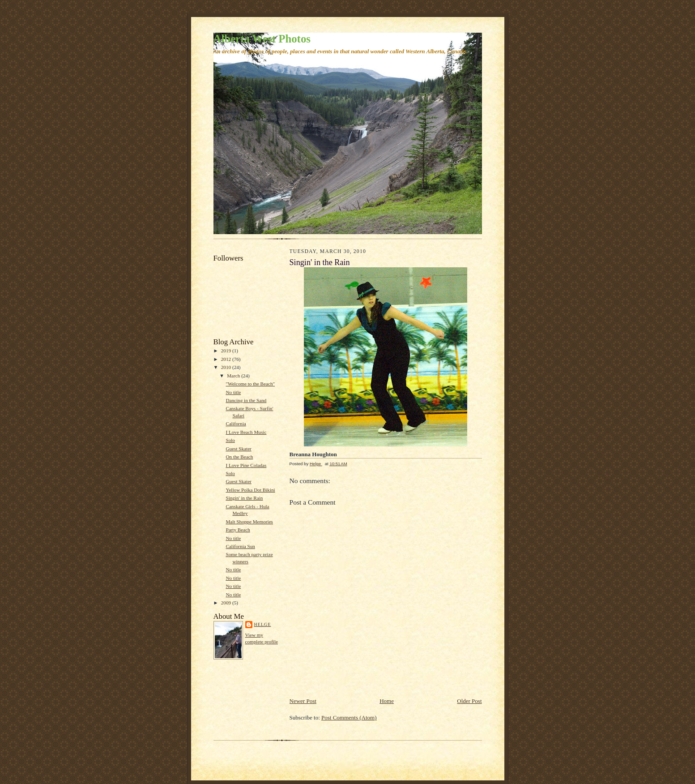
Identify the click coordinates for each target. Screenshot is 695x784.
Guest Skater (238, 449)
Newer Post (303, 701)
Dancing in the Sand (246, 400)
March (234, 376)
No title (233, 392)
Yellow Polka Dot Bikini (250, 490)
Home (387, 701)
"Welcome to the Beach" (250, 384)
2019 (227, 351)
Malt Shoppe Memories (249, 522)
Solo (230, 440)
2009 (227, 603)
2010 (227, 367)
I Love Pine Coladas (246, 465)
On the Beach (239, 457)
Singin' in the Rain (244, 498)
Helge (263, 624)
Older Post (469, 701)
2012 (227, 359)
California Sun (240, 546)
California (236, 424)
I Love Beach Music (246, 432)
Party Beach (238, 530)
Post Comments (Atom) (349, 718)
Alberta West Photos (262, 39)
